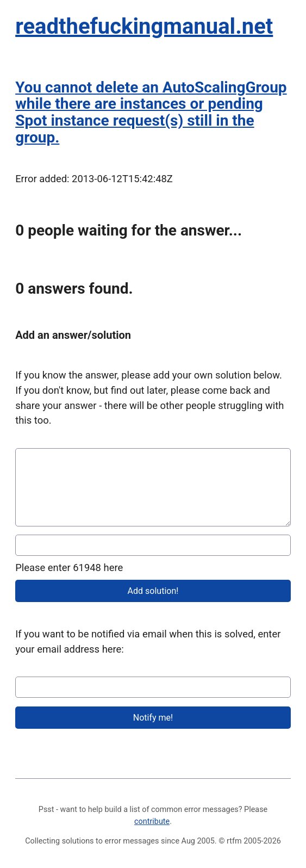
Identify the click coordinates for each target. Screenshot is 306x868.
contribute (152, 821)
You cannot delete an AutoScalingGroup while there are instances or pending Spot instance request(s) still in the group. (151, 112)
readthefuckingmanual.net (144, 26)
